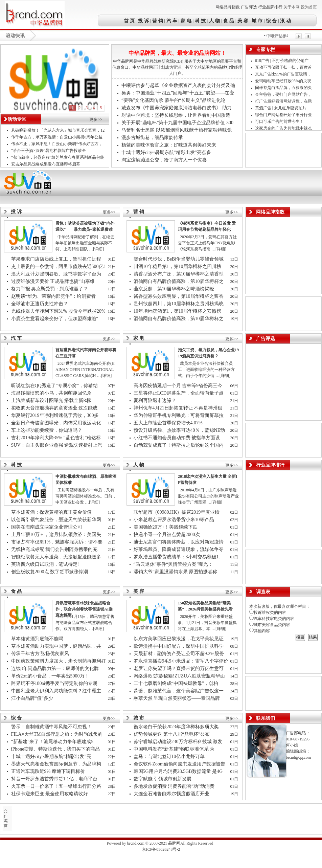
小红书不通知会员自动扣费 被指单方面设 (177, 438)
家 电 (186, 21)
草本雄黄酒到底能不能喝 (37, 639)
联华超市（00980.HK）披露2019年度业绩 (178, 512)
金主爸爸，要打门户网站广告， (284, 94)
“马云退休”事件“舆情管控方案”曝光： (174, 564)
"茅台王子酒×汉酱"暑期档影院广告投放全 (49, 151)
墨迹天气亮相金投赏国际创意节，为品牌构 (57, 764)
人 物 (214, 21)
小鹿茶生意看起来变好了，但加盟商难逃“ (55, 319)
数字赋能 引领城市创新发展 (163, 779)
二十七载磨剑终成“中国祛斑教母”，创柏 (177, 683)
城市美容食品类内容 (270, 625)
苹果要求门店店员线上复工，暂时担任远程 (57, 259)
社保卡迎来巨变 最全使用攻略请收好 (50, 794)
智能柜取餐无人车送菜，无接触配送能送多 (57, 557)
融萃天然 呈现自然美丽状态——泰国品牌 (177, 698)
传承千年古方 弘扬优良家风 (40, 654)
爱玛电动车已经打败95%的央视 (284, 81)
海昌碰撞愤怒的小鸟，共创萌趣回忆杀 (51, 393)
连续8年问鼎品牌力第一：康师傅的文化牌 (56, 669)
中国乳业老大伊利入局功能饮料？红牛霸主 (57, 691)
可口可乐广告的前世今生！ (279, 121)
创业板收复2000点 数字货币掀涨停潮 (50, 572)
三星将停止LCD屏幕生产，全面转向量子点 (179, 393)
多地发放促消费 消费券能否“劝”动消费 (175, 786)
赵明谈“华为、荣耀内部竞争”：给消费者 (54, 296)
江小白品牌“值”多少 (32, 698)
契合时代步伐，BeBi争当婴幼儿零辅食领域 (179, 259)
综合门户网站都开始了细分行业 (284, 115)
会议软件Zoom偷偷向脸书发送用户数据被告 (180, 764)
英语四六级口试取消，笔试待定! (45, 564)
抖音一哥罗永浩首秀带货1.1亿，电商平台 (55, 779)
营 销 (158, 21)
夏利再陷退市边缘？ (155, 400)
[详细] (98, 249)
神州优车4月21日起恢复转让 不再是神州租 (179, 408)
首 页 (130, 21)
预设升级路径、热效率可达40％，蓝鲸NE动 (180, 430)
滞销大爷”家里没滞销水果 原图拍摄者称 (176, 572)
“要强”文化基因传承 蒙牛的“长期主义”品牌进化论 (174, 100)
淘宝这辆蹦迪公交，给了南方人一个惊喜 (164, 160)
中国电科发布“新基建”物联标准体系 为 (175, 749)
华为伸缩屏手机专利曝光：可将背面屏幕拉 (179, 415)
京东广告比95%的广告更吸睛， (284, 74)
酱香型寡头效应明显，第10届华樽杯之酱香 (179, 296)
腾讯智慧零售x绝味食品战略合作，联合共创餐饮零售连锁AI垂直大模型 (84, 609)
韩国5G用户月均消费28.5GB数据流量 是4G (179, 771)
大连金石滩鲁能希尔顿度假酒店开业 (171, 794)
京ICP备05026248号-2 (161, 849)
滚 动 (285, 21)
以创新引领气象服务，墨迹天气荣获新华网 (57, 520)
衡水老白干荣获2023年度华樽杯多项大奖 (176, 727)
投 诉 (143, 21)
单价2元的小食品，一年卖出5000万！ (50, 676)
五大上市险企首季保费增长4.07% (168, 423)
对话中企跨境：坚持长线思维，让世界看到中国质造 (176, 115)
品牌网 (174, 843)
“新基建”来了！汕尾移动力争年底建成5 (53, 742)
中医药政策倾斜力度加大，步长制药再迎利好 (59, 661)
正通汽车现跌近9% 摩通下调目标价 (48, 771)
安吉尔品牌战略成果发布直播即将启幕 (46, 164)
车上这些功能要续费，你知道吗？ (47, 430)
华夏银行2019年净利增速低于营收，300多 (56, 415)
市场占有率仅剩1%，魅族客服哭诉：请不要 (57, 542)
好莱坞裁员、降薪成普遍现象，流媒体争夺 (179, 549)
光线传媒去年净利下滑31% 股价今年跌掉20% (58, 311)
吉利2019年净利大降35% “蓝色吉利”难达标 (56, 438)
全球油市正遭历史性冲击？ (40, 304)
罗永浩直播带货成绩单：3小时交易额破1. (177, 557)
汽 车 (172, 21)
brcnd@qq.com (298, 757)
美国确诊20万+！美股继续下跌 (166, 527)
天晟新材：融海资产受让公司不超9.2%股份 (179, 654)
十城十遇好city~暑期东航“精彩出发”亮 (52, 756)
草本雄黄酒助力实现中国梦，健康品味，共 (57, 646)
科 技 (200, 21)
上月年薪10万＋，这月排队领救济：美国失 (57, 535)
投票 (300, 637)
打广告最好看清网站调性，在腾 (284, 101)
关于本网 (292, 7)
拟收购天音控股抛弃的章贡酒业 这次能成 (55, 408)
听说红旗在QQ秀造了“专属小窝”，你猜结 (55, 386)
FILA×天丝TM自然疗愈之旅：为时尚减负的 (57, 734)
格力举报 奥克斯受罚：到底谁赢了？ (50, 289)
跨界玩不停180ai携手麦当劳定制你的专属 (55, 683)
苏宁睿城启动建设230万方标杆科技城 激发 (179, 742)
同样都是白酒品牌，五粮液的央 (284, 88)
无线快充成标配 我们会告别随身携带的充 (55, 549)
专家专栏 (266, 50)
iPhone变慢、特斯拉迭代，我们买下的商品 (56, 749)
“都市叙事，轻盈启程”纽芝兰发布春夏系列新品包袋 (58, 157)
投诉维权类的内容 (268, 613)
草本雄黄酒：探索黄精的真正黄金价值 (51, 512)
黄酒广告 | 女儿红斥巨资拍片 (281, 108)
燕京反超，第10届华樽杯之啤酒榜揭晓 (174, 289)
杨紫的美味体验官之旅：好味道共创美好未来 (169, 145)
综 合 (272, 21)
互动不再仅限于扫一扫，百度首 (284, 67)
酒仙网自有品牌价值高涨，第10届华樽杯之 (179, 281)
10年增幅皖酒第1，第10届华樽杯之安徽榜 (178, 311)
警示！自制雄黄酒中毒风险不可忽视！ (51, 727)
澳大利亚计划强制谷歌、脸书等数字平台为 (57, 274)
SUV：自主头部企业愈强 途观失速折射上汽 (57, 445)
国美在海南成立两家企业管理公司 (47, 527)
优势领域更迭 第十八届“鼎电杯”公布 (172, 734)
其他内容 (260, 631)
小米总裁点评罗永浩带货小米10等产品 (174, 520)
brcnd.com (136, 843)
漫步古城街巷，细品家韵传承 (152, 138)
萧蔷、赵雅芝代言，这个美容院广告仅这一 (179, 691)
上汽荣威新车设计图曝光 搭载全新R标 (51, 400)
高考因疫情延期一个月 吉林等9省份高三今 (179, 386)
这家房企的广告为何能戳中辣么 (284, 128)
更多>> (96, 119)
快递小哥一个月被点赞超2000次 (167, 535)
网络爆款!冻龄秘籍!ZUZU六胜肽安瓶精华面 (180, 676)
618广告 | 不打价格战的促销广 (282, 61)
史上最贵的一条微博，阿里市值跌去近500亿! (58, 266)
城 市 (257, 21)
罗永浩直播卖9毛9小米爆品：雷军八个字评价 (181, 661)
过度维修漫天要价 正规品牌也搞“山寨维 (54, 281)
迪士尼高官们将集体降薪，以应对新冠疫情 (179, 542)
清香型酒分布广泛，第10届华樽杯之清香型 (179, 274)
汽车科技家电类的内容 (272, 619)
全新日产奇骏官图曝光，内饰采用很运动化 (57, 423)
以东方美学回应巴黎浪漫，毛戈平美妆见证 (179, 639)
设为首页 (309, 7)
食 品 (229, 21)
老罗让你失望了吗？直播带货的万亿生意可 (179, 669)
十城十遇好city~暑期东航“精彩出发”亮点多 (166, 152)
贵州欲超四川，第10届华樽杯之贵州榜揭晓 (179, 304)
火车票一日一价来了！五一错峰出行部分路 (57, 786)
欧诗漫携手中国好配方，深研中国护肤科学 (179, 646)
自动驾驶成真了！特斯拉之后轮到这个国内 (179, 445)
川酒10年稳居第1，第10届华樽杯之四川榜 (178, 266)
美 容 (243, 21)
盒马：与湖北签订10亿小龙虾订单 (169, 756)
